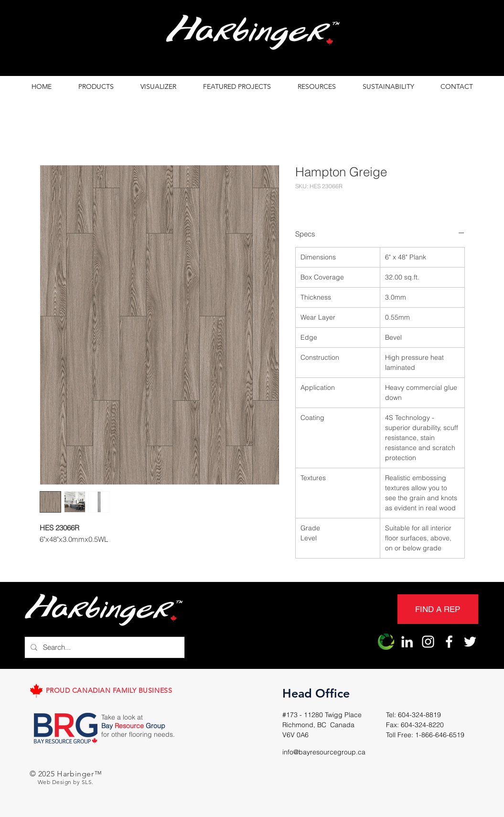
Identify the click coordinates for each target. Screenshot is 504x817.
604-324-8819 (419, 715)
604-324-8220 (422, 725)
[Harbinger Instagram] (428, 642)
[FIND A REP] (438, 609)
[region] (252, 35)
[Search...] (104, 647)
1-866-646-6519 (440, 735)
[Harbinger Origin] (386, 642)
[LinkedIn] (407, 642)
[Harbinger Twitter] (470, 642)
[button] (96, 87)
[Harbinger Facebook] (449, 642)
